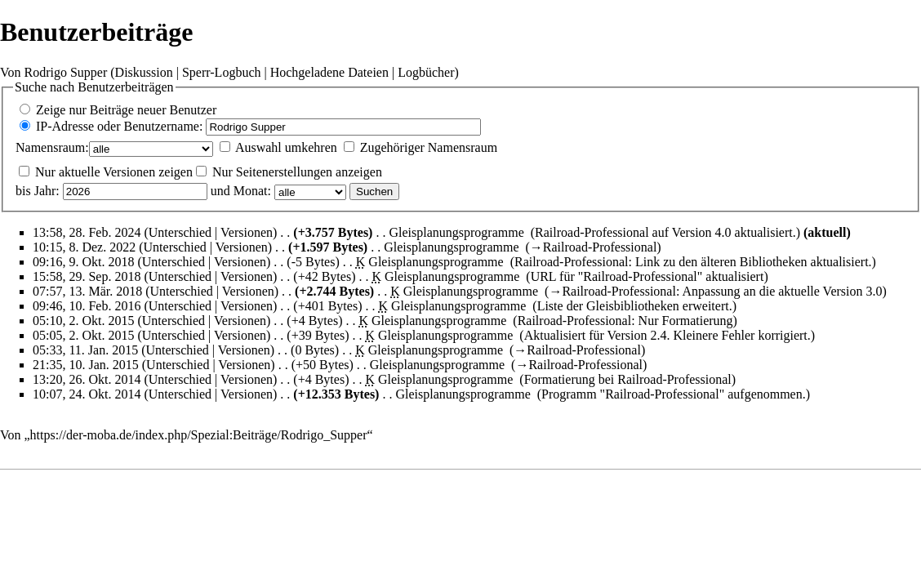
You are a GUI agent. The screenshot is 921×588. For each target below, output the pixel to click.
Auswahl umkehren (286, 147)
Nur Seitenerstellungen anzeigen (297, 172)
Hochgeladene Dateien (329, 72)
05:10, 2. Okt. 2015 (83, 321)
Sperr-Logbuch (222, 72)
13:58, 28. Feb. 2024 (87, 232)
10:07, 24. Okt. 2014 (87, 394)
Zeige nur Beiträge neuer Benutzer (126, 110)
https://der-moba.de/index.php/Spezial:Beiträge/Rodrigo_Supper (199, 435)
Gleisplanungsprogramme (456, 232)
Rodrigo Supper (66, 72)
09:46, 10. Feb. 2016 (87, 306)
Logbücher (426, 72)
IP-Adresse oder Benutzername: (119, 126)
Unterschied (180, 232)
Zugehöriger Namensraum (429, 147)
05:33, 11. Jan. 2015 (85, 350)
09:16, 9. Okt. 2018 (83, 262)
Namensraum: (52, 147)
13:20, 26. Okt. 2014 (87, 379)
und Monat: (241, 191)
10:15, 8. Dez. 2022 (84, 247)
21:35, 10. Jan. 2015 (86, 365)
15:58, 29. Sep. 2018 (87, 276)
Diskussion (144, 72)
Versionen (247, 232)
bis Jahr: (38, 191)
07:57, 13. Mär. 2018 (87, 291)
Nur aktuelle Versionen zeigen (114, 172)
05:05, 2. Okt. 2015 (83, 335)
